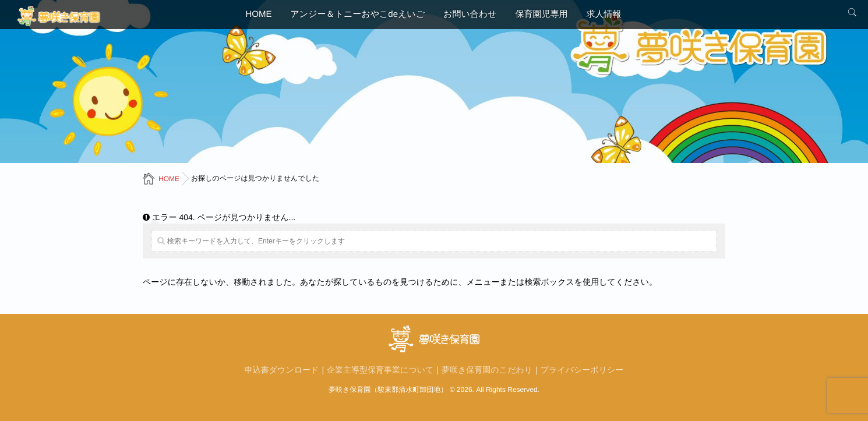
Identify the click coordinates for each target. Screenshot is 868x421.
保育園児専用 (541, 14)
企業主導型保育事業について (380, 370)
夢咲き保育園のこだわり (487, 370)
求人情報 (604, 14)
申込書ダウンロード (282, 370)
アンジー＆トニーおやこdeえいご (358, 14)
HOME (259, 14)
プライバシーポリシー (582, 370)
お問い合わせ (470, 14)
